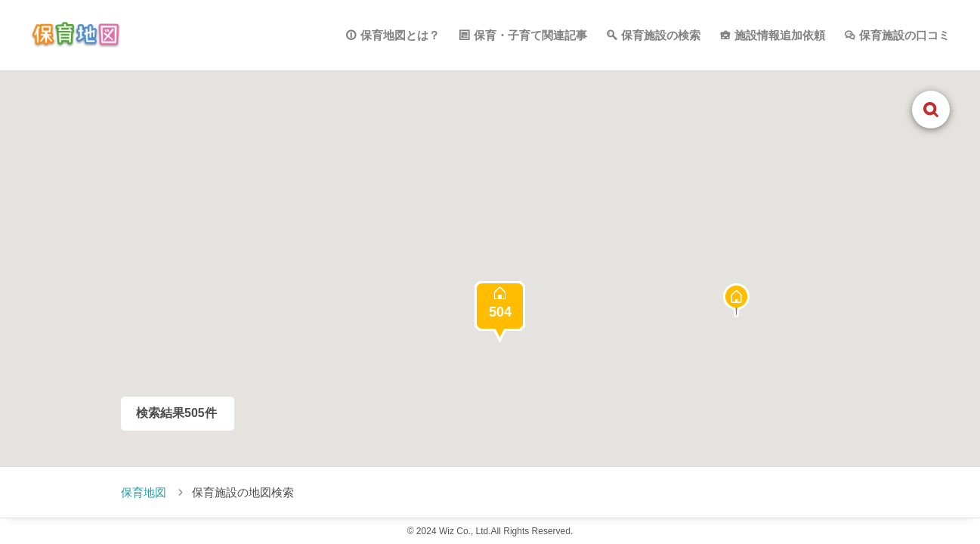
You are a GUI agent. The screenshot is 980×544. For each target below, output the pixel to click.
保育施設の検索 (661, 35)
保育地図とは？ (400, 35)
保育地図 (144, 492)
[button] (736, 300)
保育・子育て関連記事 (530, 35)
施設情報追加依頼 (780, 35)
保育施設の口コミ (904, 35)
